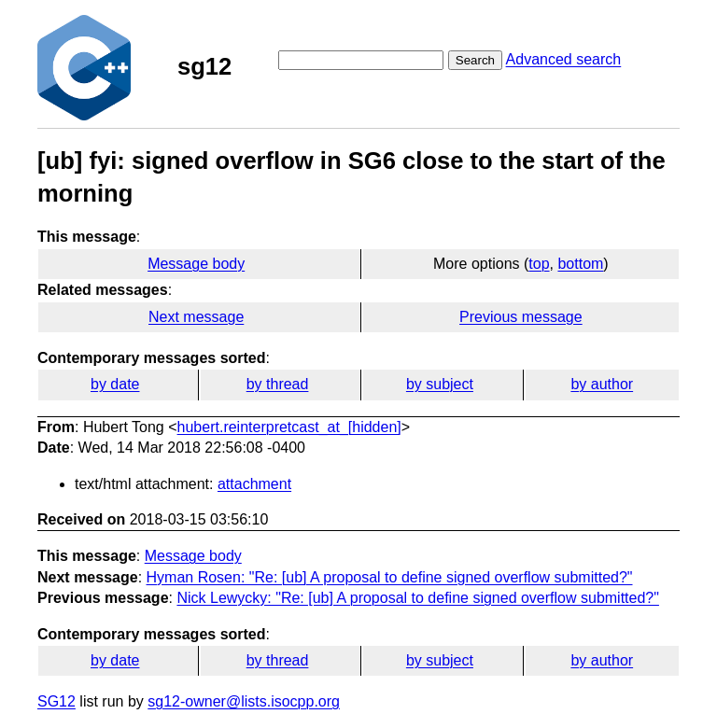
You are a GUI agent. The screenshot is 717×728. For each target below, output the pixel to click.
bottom (580, 264)
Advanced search (564, 59)
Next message (196, 317)
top (539, 264)
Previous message (521, 317)
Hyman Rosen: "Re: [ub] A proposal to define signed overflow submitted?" (390, 577)
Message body (196, 264)
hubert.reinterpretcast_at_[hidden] (289, 427)
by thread (278, 384)
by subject (440, 384)
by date (115, 384)
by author (602, 384)
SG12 (56, 701)
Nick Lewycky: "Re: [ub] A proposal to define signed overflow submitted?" (418, 598)
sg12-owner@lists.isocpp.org (244, 701)
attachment (254, 484)
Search (475, 60)
